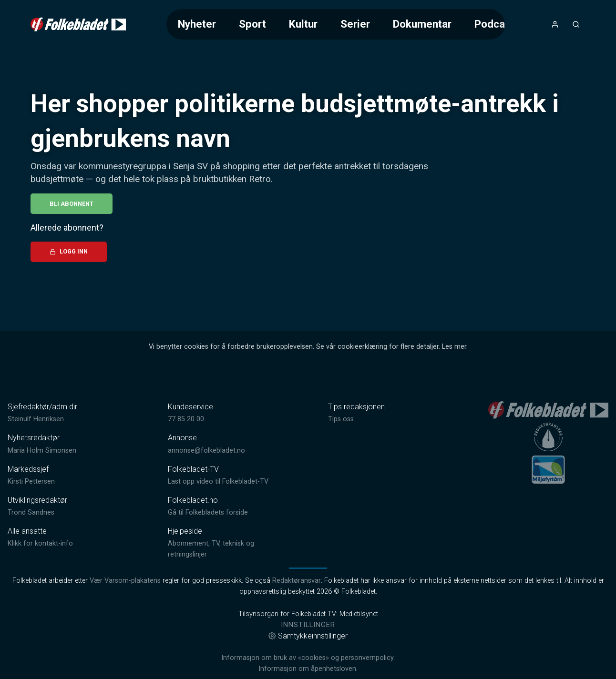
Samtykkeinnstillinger (308, 636)
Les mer (454, 347)
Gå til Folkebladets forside (208, 512)
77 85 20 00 (186, 419)
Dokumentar (422, 24)
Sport (252, 24)
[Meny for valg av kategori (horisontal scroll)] (336, 24)
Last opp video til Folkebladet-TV (218, 481)
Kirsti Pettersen (31, 481)
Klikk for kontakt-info (40, 543)
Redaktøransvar (297, 581)
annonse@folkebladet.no (206, 451)
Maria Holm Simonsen (42, 451)
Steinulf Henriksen (36, 419)
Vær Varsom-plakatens (125, 581)
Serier (355, 24)
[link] (78, 24)
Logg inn (69, 251)
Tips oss (341, 419)
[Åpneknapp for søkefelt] (576, 24)
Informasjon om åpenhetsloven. (308, 669)
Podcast (494, 24)
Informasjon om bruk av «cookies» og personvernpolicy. (308, 658)
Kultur (303, 24)
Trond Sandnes (31, 512)
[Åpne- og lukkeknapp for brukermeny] (555, 24)
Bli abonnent (72, 204)
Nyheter (197, 24)
